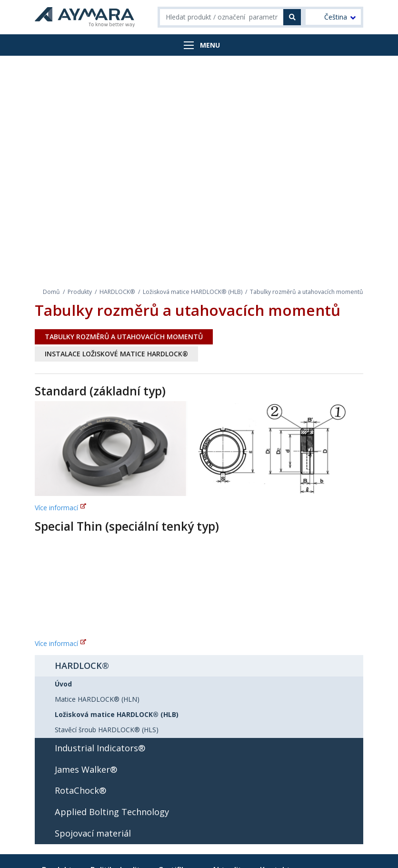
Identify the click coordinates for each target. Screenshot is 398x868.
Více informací (56, 508)
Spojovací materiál (93, 833)
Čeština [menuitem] (336, 17)
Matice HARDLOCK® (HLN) (97, 699)
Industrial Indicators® (100, 748)
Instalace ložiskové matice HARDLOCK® (116, 354)
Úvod (63, 684)
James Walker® (86, 769)
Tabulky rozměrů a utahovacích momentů (124, 337)
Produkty (80, 292)
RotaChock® (80, 790)
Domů (51, 292)
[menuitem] (333, 17)
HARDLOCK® (117, 292)
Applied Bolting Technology (112, 812)
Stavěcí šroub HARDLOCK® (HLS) (107, 730)
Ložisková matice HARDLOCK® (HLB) (193, 292)
